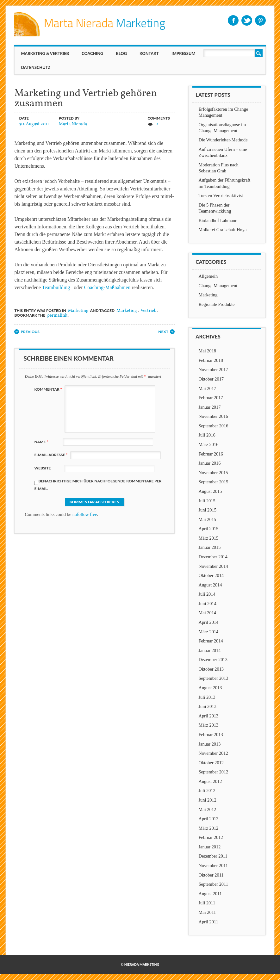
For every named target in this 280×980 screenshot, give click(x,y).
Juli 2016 (207, 435)
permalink (57, 316)
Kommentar (49, 389)
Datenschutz (36, 67)
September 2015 (214, 482)
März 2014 (209, 632)
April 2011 (208, 922)
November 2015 (213, 473)
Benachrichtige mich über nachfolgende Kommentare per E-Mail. (98, 485)
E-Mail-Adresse (52, 455)
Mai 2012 (208, 809)
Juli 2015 (207, 501)
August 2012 (210, 781)
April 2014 (209, 622)
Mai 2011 (207, 912)
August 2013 (210, 688)
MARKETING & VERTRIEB (45, 53)
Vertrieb (148, 311)
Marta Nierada (73, 124)
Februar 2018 (211, 360)
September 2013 (214, 678)
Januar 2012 (210, 847)
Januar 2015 (210, 547)
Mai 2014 (208, 613)
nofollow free (85, 514)
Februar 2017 (211, 398)
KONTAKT (149, 53)
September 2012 (214, 772)
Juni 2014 (208, 604)
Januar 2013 (210, 744)
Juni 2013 (208, 706)
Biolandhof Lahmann (218, 220)
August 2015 (210, 491)
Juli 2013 (207, 697)
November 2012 (213, 753)
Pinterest (260, 20)
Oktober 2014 (211, 575)
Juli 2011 (207, 903)
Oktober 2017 (211, 379)
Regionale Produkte (217, 304)
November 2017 (213, 369)
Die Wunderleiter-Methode (223, 140)
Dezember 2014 (213, 557)
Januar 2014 (210, 650)
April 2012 (209, 819)
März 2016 (209, 444)
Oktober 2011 (211, 875)
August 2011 (210, 894)
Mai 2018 (208, 351)
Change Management (218, 286)
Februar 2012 (211, 837)
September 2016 (214, 426)
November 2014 (213, 566)
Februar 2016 (211, 454)
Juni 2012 (208, 800)
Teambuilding (56, 287)
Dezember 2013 (213, 660)
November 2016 (213, 416)
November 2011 (213, 865)
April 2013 (209, 716)
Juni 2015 (208, 510)
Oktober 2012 (211, 763)
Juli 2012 (207, 791)
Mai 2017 (208, 388)
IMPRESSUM (184, 53)
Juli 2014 (207, 594)
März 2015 (209, 538)
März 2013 (209, 725)
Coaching (92, 53)
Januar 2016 (210, 463)
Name (42, 442)
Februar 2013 (211, 735)
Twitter (247, 20)
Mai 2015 (208, 519)
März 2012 (209, 828)
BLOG (121, 53)
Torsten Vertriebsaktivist (221, 195)
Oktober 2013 (211, 669)
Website (42, 468)
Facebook (233, 20)
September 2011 (213, 884)
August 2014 (210, 585)
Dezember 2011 (213, 856)
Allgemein (208, 276)
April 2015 (209, 529)
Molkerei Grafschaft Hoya (223, 230)
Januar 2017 (210, 407)
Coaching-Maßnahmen (107, 287)
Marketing (78, 311)
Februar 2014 (211, 641)
